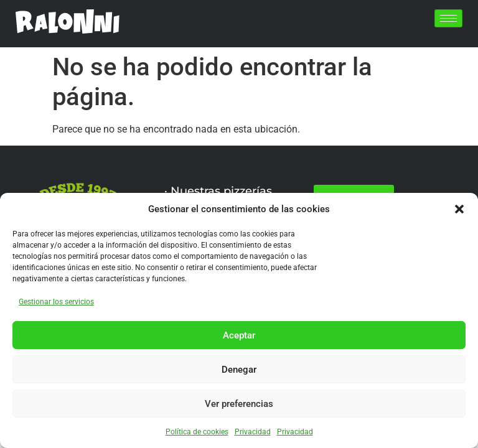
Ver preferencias (239, 404)
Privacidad (253, 432)
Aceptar (239, 335)
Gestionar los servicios (56, 302)
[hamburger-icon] (448, 18)
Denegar (239, 370)
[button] (459, 209)
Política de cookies (197, 432)
